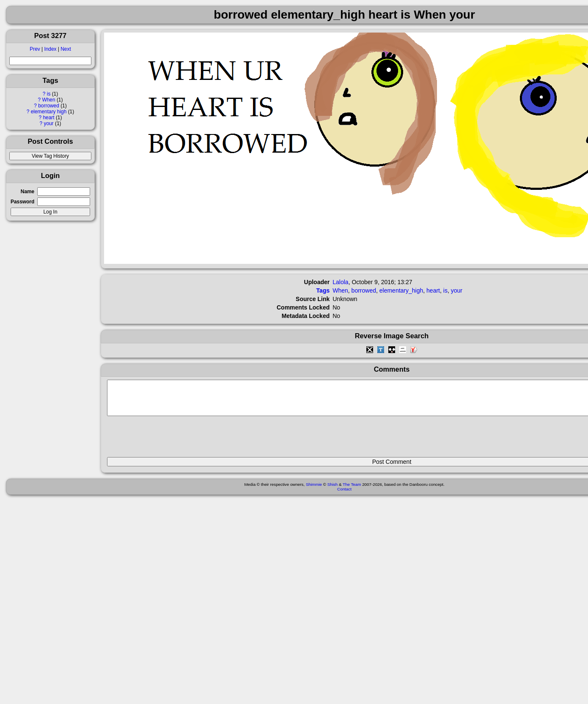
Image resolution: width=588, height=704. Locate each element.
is (49, 94)
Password (22, 202)
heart (48, 118)
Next (66, 49)
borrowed (49, 106)
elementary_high (401, 290)
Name (27, 192)
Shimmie (314, 491)
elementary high (49, 112)
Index (50, 49)
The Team (352, 491)
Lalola (340, 282)
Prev (35, 49)
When (49, 100)
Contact (344, 495)
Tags (323, 290)
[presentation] (171, 440)
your (48, 123)
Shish (333, 491)
